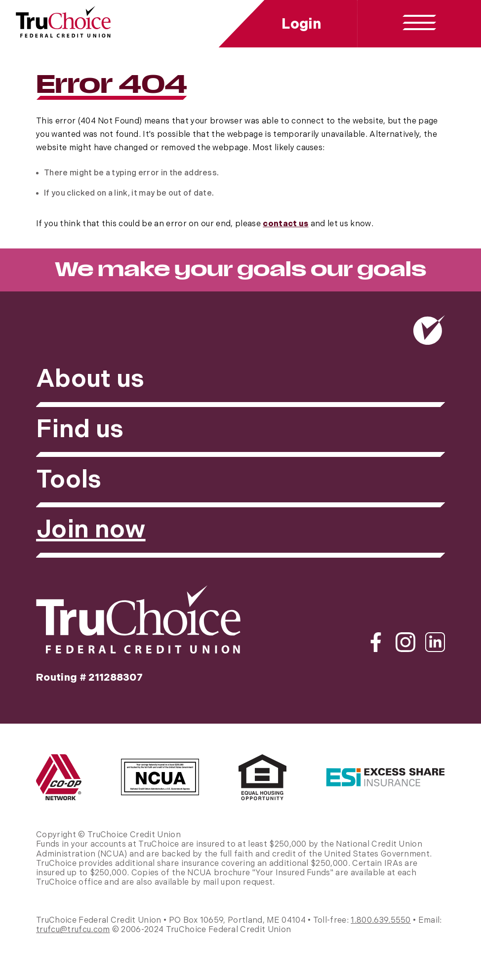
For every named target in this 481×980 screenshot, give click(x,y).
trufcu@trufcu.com (73, 930)
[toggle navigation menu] (419, 23)
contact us (285, 224)
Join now (91, 530)
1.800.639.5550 (381, 920)
